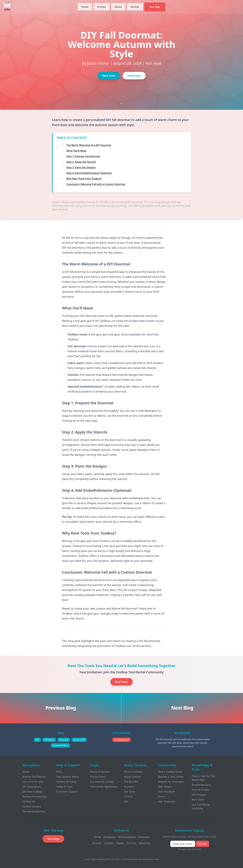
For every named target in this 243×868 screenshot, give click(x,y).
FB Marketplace (127, 837)
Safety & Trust (64, 787)
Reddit (120, 843)
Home (85, 7)
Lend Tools (134, 76)
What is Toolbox (133, 772)
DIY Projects (199, 795)
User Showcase (167, 801)
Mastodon (145, 843)
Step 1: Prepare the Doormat (83, 156)
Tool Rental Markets (34, 811)
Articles (102, 7)
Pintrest (97, 843)
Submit (202, 844)
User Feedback (166, 792)
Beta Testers (165, 787)
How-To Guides (200, 790)
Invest (161, 797)
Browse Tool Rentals (34, 777)
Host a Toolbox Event (170, 772)
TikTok (97, 837)
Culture (128, 797)
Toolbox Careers (32, 806)
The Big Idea (131, 782)
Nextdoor (144, 837)
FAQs (59, 772)
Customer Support (67, 792)
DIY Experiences (32, 787)
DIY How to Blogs (32, 792)
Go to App (53, 839)
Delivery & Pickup (66, 782)
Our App (155, 7)
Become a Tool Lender (171, 777)
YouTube (131, 843)
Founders (129, 787)
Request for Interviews (171, 782)
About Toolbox (132, 777)
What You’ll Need (76, 151)
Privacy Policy (98, 777)
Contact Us (29, 801)
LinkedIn (109, 843)
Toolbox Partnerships (35, 797)
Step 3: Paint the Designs (81, 167)
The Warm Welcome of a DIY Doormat (89, 145)
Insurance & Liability (102, 782)
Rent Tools (109, 76)
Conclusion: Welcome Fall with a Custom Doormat (96, 184)
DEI (126, 801)
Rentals (135, 7)
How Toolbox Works (68, 777)
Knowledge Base (201, 785)
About (118, 7)
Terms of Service (100, 772)
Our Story (130, 792)
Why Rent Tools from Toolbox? (84, 179)
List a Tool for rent (33, 782)
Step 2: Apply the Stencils (81, 162)
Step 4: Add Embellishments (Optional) (89, 173)
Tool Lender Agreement (104, 787)
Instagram (109, 837)
